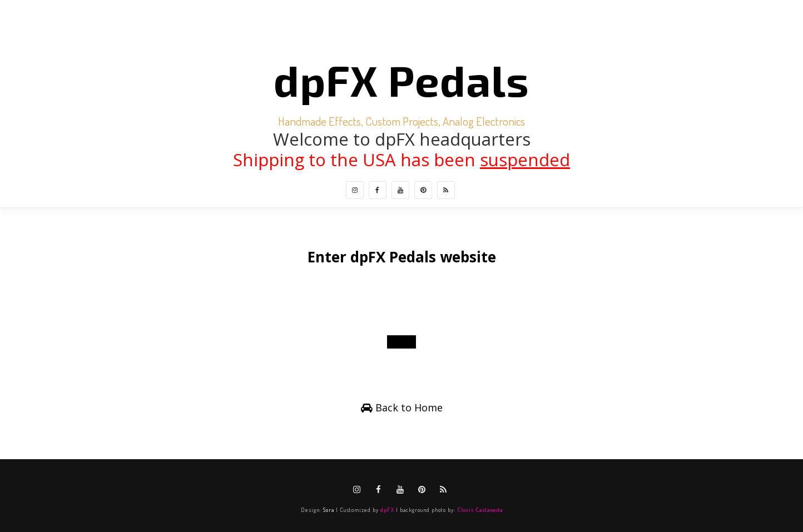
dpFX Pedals (401, 79)
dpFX (387, 509)
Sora (329, 509)
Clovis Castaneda (480, 509)
